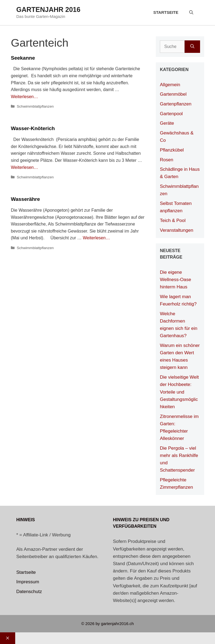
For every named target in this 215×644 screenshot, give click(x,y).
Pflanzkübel (172, 150)
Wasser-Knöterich (33, 128)
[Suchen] (192, 47)
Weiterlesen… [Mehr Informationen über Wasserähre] (96, 238)
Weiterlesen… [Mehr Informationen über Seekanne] (24, 97)
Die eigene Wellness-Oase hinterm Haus (176, 280)
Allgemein (170, 85)
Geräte (167, 123)
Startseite (166, 12)
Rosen (167, 160)
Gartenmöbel (173, 94)
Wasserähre (25, 199)
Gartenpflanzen (176, 104)
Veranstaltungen (177, 230)
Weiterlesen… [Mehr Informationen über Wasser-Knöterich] (24, 167)
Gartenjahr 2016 (48, 9)
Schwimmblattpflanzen (35, 106)
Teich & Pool (173, 220)
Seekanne (23, 58)
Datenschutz (29, 592)
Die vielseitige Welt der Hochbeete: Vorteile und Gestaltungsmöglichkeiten (179, 392)
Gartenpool (171, 114)
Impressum (28, 582)
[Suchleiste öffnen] (191, 12)
